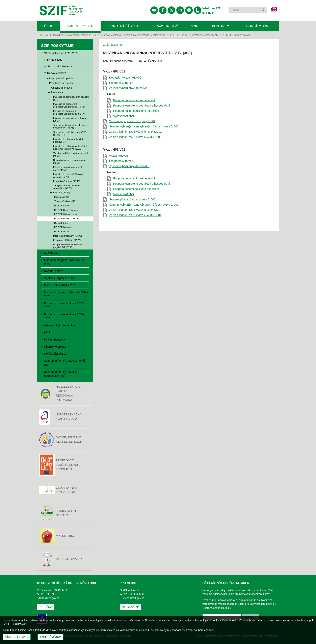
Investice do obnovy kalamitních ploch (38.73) (69, 140)
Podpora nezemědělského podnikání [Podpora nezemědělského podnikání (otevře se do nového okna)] (136, 111)
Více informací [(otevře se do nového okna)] (17, 637)
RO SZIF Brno (61, 223)
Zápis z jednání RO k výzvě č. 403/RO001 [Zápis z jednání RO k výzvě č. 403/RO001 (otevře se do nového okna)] (136, 210)
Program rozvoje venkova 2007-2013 (64, 316)
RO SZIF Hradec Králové (236, 35)
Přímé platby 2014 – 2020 (60, 285)
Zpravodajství (164, 26)
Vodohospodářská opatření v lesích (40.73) (71, 154)
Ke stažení (130, 607)
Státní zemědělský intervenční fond (61, 11)
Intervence (159, 35)
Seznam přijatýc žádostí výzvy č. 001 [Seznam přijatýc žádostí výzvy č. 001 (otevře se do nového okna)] (132, 199)
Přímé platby (55, 60)
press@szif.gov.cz (132, 598)
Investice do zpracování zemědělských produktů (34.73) (69, 105)
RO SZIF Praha (61, 206)
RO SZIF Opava (62, 232)
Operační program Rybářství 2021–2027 (66, 262)
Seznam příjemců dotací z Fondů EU (65, 363)
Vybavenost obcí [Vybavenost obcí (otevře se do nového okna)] (124, 116)
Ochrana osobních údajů (217, 608)
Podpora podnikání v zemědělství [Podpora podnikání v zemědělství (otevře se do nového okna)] (134, 100)
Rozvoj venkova (112, 35)
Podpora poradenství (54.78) (68, 236)
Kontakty (221, 26)
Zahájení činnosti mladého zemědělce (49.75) (66, 187)
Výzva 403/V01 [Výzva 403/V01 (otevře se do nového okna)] (119, 156)
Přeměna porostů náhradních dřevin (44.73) (68, 168)
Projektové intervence (137, 35)
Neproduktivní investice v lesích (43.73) (69, 161)
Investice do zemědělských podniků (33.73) (71, 98)
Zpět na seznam (113, 45)
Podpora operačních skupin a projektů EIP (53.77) (68, 246)
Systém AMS (52, 253)
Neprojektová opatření (62, 79)
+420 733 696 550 (132, 594)
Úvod (49, 26)
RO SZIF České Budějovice (67, 210)
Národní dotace (54, 271)
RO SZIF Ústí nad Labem (66, 214)
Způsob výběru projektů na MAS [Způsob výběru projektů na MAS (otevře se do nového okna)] (129, 88)
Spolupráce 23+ (62, 197)
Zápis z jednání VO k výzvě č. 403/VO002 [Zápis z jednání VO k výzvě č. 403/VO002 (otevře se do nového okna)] (135, 137)
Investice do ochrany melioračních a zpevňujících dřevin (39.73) (70, 148)
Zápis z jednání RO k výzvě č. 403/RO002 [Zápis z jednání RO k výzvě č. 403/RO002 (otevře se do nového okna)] (136, 132)
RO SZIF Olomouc (63, 227)
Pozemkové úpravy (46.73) (67, 181)
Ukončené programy (57, 347)
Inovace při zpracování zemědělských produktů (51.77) (69, 112)
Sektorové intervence (60, 66)
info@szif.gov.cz (48, 598)
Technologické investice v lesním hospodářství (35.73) (70, 126)
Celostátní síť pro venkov (60, 325)
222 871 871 (46, 594)
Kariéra (46, 607)
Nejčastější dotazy (56, 354)
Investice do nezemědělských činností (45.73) (68, 175)
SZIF (195, 26)
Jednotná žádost (123, 26)
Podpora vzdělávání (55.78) (67, 240)
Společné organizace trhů (60, 278)
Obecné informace (62, 88)
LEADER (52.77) (178, 35)
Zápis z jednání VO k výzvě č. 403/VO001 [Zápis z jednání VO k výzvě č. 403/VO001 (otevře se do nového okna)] (135, 215)
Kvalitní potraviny (55, 340)
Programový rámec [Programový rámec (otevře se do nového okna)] (121, 83)
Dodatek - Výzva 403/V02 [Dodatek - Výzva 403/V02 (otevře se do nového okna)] (125, 78)
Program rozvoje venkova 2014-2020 (64, 305)
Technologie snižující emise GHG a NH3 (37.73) (71, 133)
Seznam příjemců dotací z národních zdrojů (60, 374)
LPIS (47, 332)
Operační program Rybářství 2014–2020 (66, 294)
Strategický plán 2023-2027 (83, 35)
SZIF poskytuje (80, 26)
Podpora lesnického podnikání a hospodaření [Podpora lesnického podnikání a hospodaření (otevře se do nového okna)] (142, 106)
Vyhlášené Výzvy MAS (205, 35)
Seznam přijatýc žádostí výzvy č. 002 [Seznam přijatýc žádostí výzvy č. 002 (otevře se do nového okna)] (132, 121)
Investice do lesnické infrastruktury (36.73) (70, 119)
